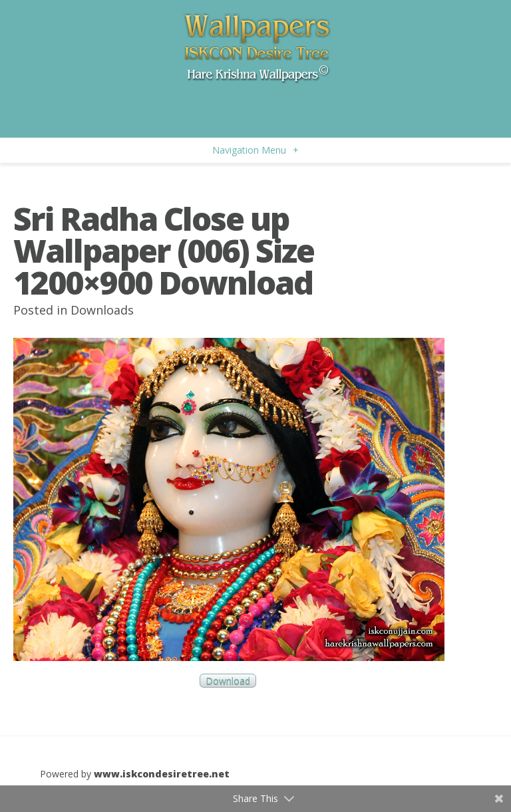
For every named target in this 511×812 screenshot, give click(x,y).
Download (228, 681)
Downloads (102, 310)
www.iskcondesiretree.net (162, 774)
